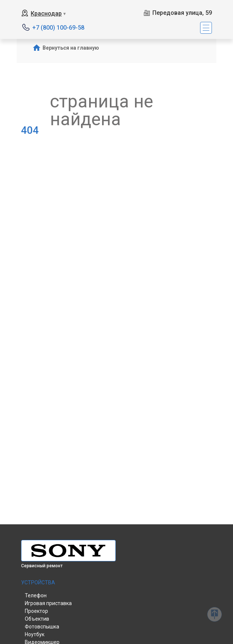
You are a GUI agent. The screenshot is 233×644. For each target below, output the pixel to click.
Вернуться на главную (71, 48)
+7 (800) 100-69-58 (58, 28)
